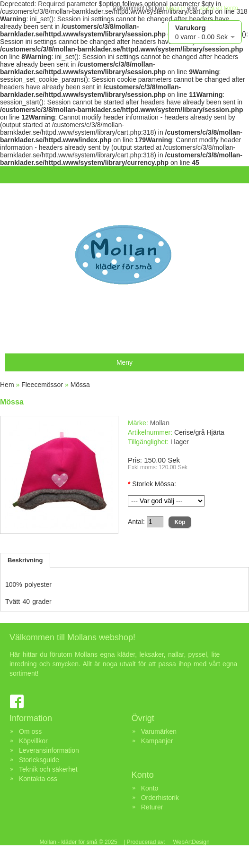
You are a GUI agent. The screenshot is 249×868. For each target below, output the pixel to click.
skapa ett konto (218, 8)
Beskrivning (25, 560)
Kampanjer (157, 741)
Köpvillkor (33, 741)
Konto (150, 788)
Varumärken (159, 731)
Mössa (80, 385)
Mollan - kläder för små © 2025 (78, 842)
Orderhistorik (160, 798)
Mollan (160, 423)
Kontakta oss (38, 779)
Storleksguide (39, 760)
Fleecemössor (42, 385)
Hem (7, 385)
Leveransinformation (49, 750)
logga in (176, 8)
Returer (152, 807)
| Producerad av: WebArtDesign (166, 842)
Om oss (30, 731)
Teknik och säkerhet (48, 769)
